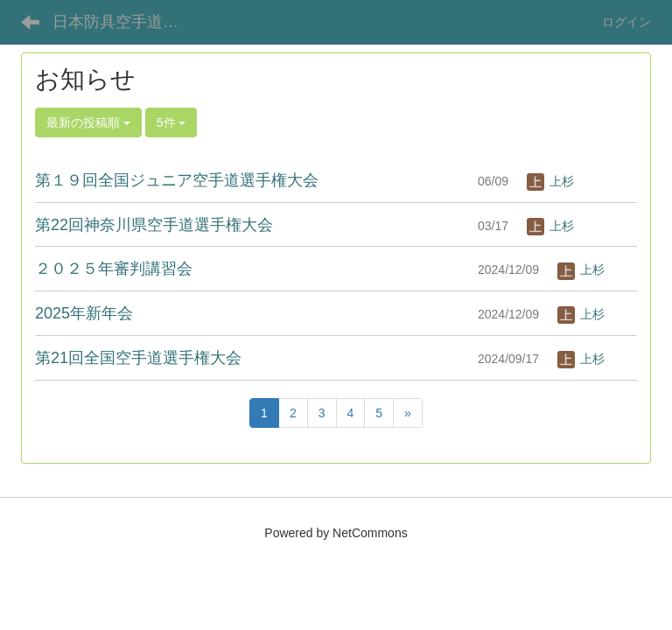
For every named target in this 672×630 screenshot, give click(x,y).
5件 (171, 122)
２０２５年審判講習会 (114, 269)
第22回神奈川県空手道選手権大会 (154, 225)
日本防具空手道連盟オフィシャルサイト (126, 22)
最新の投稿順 (88, 122)
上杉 (550, 181)
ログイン (626, 22)
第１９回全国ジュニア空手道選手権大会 (177, 180)
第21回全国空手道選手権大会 (138, 358)
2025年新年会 (84, 313)
